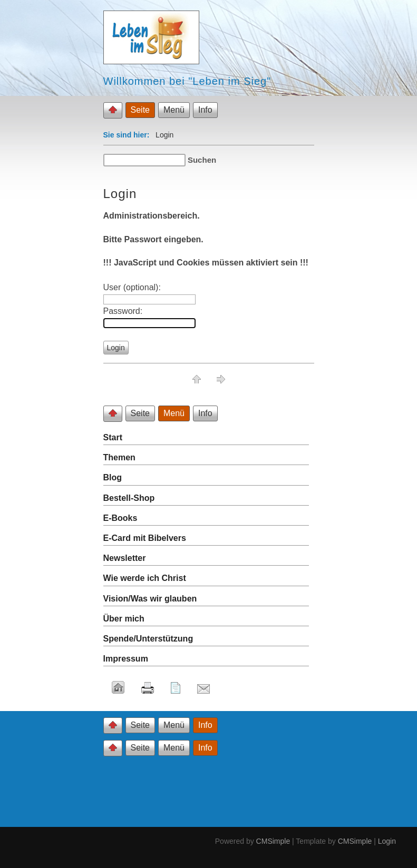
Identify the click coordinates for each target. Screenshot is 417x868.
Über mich (124, 619)
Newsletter (125, 558)
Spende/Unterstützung (148, 639)
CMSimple (273, 841)
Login (387, 841)
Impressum (126, 659)
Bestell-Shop (129, 498)
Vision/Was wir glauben (150, 599)
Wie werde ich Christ (145, 578)
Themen (119, 457)
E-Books (120, 518)
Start (113, 437)
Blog (113, 477)
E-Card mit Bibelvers (145, 538)
